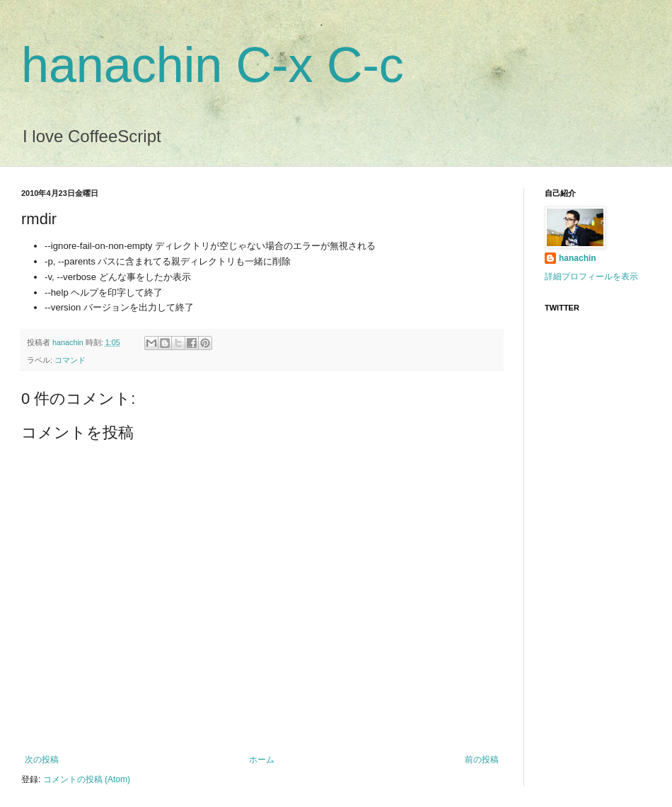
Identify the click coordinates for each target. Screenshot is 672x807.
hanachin (69, 342)
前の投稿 (482, 760)
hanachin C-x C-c (213, 65)
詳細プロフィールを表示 (591, 277)
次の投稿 (42, 760)
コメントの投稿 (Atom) (87, 779)
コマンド (70, 360)
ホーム (262, 760)
